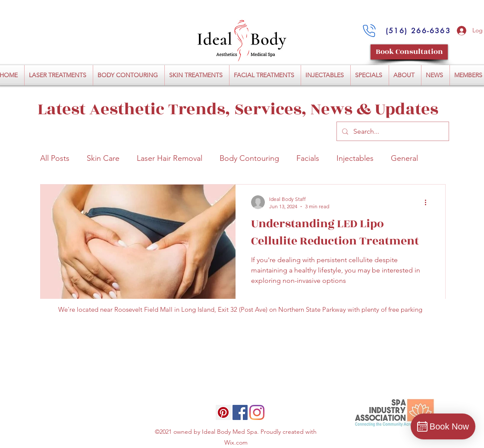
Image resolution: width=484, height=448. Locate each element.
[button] (59, 75)
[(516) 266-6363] (418, 31)
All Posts (55, 158)
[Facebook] (240, 412)
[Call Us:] (369, 31)
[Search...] (392, 132)
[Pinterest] (223, 412)
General (404, 158)
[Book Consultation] (409, 52)
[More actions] (428, 202)
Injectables (355, 158)
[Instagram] (257, 412)
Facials (308, 158)
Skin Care (103, 158)
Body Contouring (249, 158)
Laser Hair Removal (170, 158)
